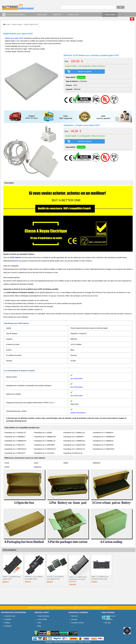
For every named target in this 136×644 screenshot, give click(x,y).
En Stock (81, 77)
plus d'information (77, 379)
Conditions (8, 619)
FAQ (39, 623)
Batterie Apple (17, 24)
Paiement (74, 616)
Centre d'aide (110, 15)
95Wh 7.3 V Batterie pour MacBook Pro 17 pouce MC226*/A (78, 579)
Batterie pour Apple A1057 (14, 38)
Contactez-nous (73, 15)
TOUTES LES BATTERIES (15, 15)
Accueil (8, 24)
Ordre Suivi (57, 15)
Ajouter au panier (85, 71)
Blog (39, 626)
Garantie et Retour (78, 623)
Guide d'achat (42, 15)
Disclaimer (8, 626)
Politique (7, 623)
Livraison (74, 619)
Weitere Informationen (78, 413)
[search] (88, 7)
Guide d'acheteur (44, 616)
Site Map (108, 623)
